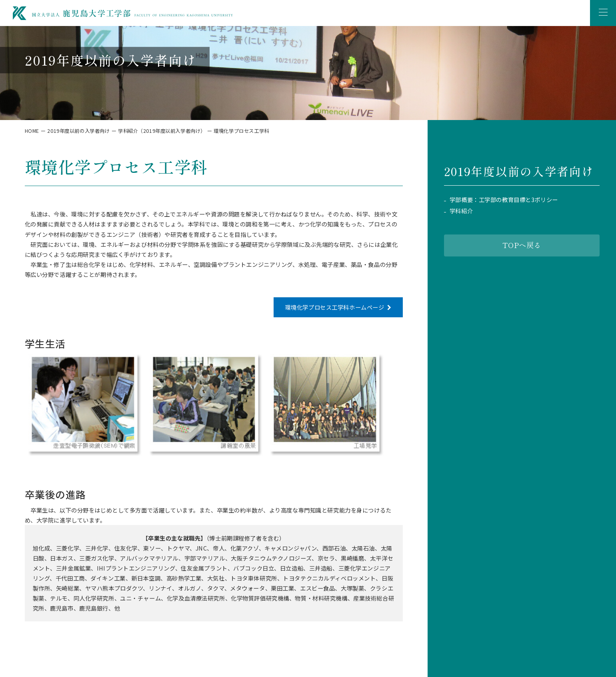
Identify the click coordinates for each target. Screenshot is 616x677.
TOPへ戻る (522, 245)
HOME (32, 131)
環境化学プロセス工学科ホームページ (335, 307)
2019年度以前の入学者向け (78, 131)
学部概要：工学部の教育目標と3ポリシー (504, 200)
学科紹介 (461, 211)
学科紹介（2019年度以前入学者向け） (162, 131)
